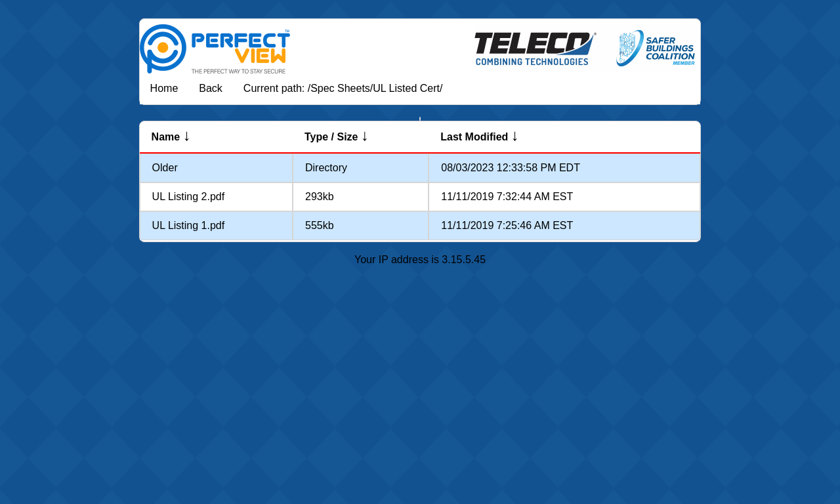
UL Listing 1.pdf (189, 225)
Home (164, 88)
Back (211, 88)
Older (165, 168)
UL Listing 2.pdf (189, 197)
